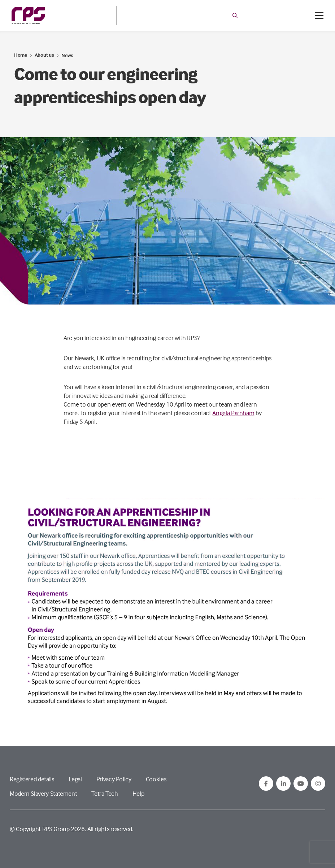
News (67, 55)
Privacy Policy (114, 779)
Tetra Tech (105, 793)
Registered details (32, 779)
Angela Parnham (233, 413)
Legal (75, 779)
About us (44, 55)
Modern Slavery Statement (43, 793)
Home (21, 55)
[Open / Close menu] (319, 16)
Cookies (156, 779)
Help (138, 793)
